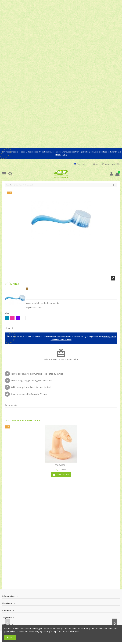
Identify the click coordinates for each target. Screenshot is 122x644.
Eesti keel (81, 164)
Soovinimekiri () (111, 164)
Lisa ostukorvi (61, 475)
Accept (10, 637)
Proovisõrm (61, 465)
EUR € (95, 164)
